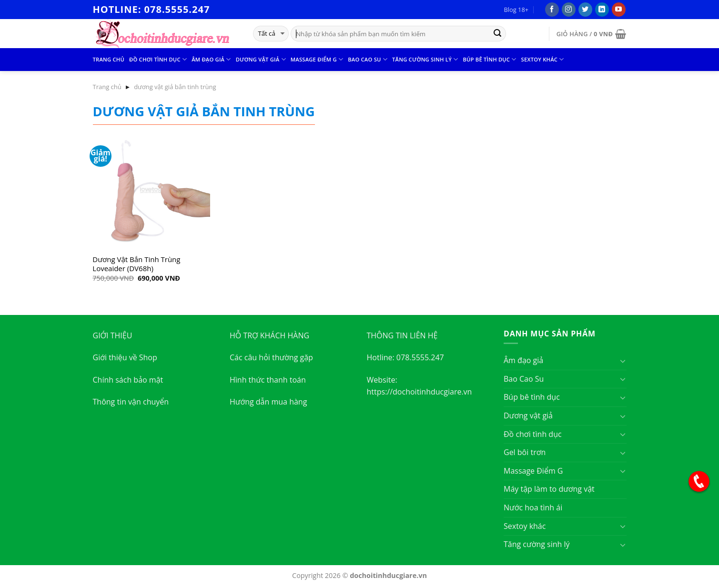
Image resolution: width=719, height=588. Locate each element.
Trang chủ (109, 59)
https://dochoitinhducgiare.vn (420, 392)
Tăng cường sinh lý (425, 59)
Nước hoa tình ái (533, 507)
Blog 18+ (516, 10)
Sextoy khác (543, 59)
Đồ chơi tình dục (158, 59)
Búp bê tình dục (489, 59)
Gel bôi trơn (525, 452)
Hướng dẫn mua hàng (268, 402)
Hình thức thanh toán (268, 380)
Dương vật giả (261, 59)
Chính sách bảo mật (128, 380)
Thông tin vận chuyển (131, 402)
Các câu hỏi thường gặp (271, 357)
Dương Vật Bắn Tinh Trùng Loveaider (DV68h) (136, 264)
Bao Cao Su (368, 59)
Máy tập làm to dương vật (549, 489)
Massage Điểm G (317, 59)
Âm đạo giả (211, 59)
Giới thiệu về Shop (125, 357)
